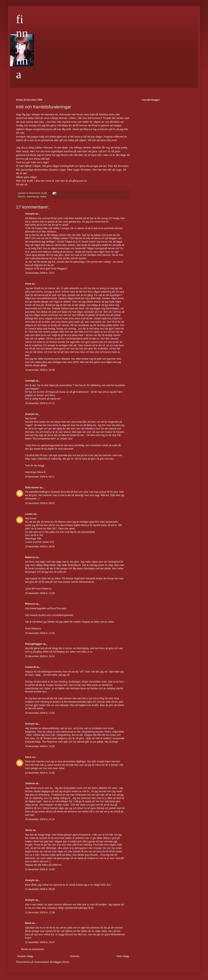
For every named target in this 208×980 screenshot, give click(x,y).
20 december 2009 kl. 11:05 (40, 633)
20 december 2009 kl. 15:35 (40, 773)
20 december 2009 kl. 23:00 (40, 869)
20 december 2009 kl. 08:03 (40, 503)
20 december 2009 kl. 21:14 (40, 819)
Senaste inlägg (25, 956)
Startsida (74, 956)
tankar (43, 197)
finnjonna (22, 47)
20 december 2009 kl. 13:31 (40, 656)
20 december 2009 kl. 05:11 (40, 477)
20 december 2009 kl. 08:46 (40, 547)
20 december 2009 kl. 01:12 (40, 403)
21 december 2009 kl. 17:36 (40, 913)
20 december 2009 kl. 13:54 (40, 713)
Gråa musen (32, 488)
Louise (29, 514)
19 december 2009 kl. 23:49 (40, 370)
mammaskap (33, 197)
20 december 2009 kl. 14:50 (40, 746)
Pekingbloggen (34, 644)
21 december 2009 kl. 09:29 (40, 889)
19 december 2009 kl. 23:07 (40, 273)
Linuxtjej (30, 381)
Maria (28, 923)
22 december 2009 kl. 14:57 (40, 942)
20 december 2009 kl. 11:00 (40, 593)
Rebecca (30, 557)
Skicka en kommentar (32, 949)
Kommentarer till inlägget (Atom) (52, 962)
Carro (28, 757)
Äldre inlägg (123, 956)
